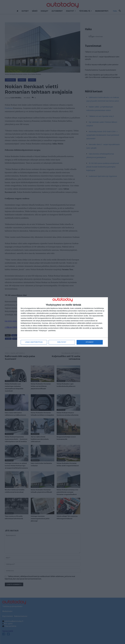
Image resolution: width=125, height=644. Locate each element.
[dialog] (63, 322)
